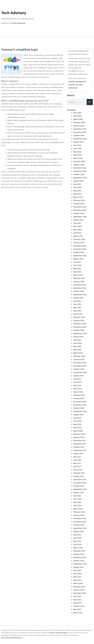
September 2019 (80, 372)
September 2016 (80, 489)
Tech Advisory (14, 13)
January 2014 (79, 590)
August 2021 (78, 298)
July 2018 (77, 418)
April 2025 (77, 155)
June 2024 (77, 187)
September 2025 (80, 139)
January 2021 (79, 320)
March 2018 (78, 431)
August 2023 (78, 220)
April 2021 (77, 311)
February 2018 (79, 434)
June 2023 (77, 226)
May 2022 (77, 269)
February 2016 (79, 512)
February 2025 (79, 161)
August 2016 (78, 492)
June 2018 (77, 421)
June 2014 (77, 574)
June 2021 (77, 304)
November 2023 (80, 210)
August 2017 (78, 453)
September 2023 (80, 217)
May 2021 (77, 307)
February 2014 (79, 587)
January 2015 (79, 554)
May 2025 (77, 152)
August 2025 (78, 142)
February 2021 (79, 317)
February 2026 (79, 122)
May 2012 (77, 609)
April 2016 (77, 505)
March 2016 (78, 509)
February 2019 (79, 395)
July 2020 (77, 340)
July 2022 (77, 262)
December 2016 (80, 479)
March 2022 (78, 275)
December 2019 (80, 363)
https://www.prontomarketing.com (12, 638)
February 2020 (79, 356)
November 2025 (80, 132)
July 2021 (77, 301)
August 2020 (78, 337)
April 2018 (77, 428)
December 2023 (80, 207)
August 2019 (78, 376)
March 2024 (78, 197)
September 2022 (80, 256)
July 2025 (77, 145)
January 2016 (79, 515)
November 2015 (80, 522)
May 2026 (77, 113)
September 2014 (80, 564)
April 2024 (77, 194)
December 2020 (80, 324)
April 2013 (77, 603)
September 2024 (80, 178)
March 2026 (78, 119)
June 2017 (77, 460)
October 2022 (79, 252)
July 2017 (77, 457)
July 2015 (77, 535)
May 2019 (77, 385)
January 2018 (79, 437)
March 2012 (78, 613)
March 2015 (78, 548)
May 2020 (77, 346)
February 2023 (79, 239)
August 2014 (78, 567)
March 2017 (78, 470)
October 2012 (79, 606)
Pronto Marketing (18, 23)
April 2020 (77, 350)
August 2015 (78, 531)
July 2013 (77, 596)
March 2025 (78, 158)
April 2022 (77, 272)
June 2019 (77, 382)
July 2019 (77, 379)
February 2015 (79, 551)
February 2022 (79, 278)
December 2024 (80, 168)
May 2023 (77, 230)
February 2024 (79, 200)
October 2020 (79, 330)
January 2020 (79, 359)
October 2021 (79, 291)
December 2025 (80, 129)
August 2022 (78, 259)
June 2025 (77, 148)
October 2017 (79, 447)
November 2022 (80, 249)
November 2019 (80, 366)
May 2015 (77, 541)
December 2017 (80, 440)
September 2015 (80, 528)
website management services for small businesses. (77, 85)
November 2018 (80, 405)
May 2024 (77, 191)
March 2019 (78, 392)
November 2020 (80, 327)
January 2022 (79, 282)
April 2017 (77, 466)
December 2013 (80, 593)
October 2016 (79, 486)
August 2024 (78, 181)
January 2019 (79, 398)
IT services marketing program (58, 633)
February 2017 (79, 473)
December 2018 (80, 402)
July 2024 (77, 184)
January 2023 (79, 243)
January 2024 (79, 204)
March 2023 (78, 236)
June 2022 (77, 265)
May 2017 (77, 463)
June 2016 (77, 499)
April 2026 (77, 116)
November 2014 (80, 557)
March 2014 (78, 583)
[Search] (90, 102)
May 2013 (77, 600)
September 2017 (80, 450)
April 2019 (77, 389)
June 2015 (77, 538)
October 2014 (79, 561)
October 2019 (79, 369)
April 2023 (77, 233)
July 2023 (77, 223)
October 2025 (79, 135)
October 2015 (79, 525)
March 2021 (78, 314)
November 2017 (80, 444)
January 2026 (79, 126)
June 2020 (77, 343)
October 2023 (79, 213)
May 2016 (77, 502)
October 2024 (79, 174)
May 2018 (77, 424)
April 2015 (77, 544)
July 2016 (77, 496)
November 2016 (80, 483)
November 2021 (80, 288)
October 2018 (79, 408)
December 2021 (80, 285)
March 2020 (78, 353)
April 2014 (77, 580)
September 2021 (80, 295)
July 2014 (77, 570)
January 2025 (79, 165)
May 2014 (77, 577)
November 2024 (80, 171)
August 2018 (78, 415)
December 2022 (80, 246)
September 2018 (80, 411)
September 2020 (80, 333)
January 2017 (79, 476)
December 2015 (80, 518)
